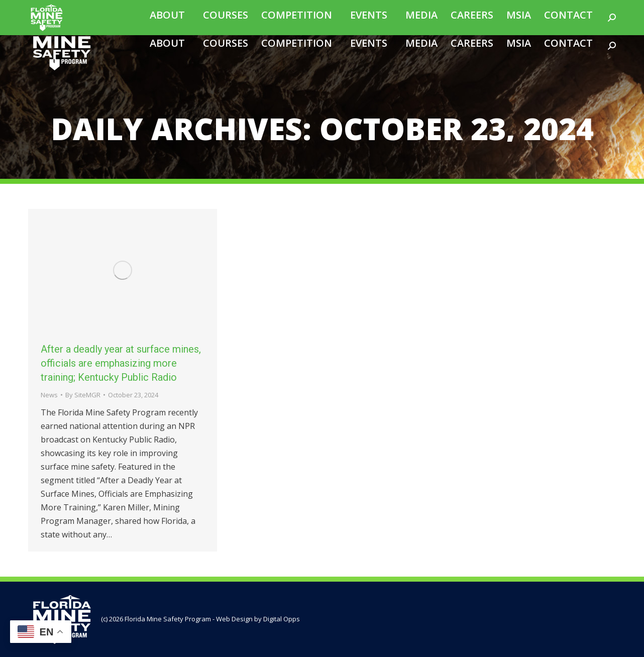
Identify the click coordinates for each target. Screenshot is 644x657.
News (49, 395)
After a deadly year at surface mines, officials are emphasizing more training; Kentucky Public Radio (121, 363)
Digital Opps (282, 619)
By (83, 395)
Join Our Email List (517, 7)
